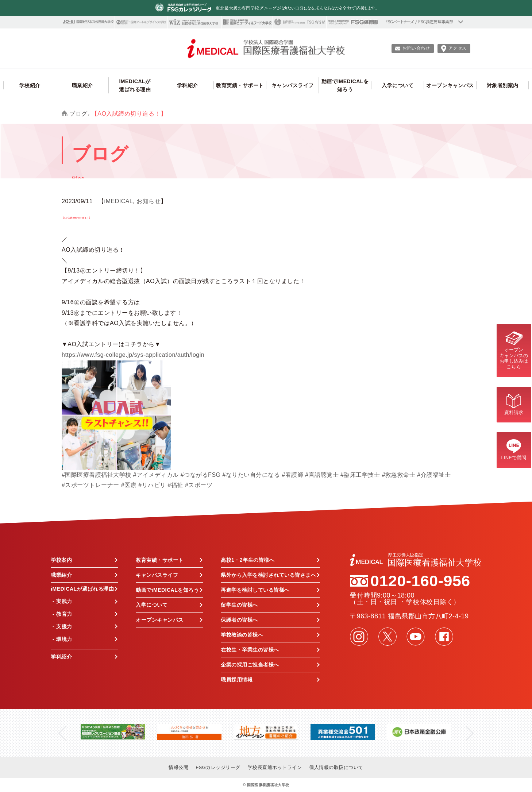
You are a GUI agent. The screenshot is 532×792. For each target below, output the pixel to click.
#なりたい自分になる (251, 475)
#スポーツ (199, 485)
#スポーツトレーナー (90, 485)
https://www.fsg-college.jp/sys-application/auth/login (133, 355)
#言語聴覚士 (322, 475)
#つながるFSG (201, 475)
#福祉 (176, 485)
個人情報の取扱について (336, 767)
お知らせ (149, 201)
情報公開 (178, 767)
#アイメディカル (156, 475)
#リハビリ (152, 485)
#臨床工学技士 (360, 475)
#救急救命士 (398, 475)
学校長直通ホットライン (275, 767)
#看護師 (292, 475)
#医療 (129, 485)
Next (470, 733)
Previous (62, 733)
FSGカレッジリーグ (218, 767)
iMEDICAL (119, 201)
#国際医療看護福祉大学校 (97, 475)
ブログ (78, 114)
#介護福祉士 (434, 475)
